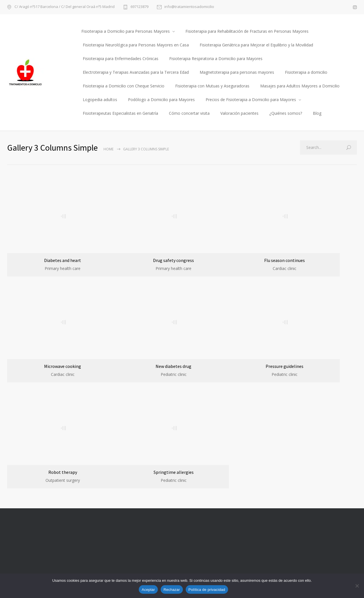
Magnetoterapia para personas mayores (237, 72)
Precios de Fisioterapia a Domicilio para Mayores (251, 100)
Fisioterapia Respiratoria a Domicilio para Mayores (216, 59)
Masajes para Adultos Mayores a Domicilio (300, 86)
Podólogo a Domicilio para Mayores (161, 100)
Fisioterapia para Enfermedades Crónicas (121, 59)
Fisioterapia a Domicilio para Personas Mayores (126, 31)
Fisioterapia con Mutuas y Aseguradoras (212, 86)
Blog (317, 113)
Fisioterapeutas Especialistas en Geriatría (120, 113)
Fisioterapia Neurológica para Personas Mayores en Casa (136, 45)
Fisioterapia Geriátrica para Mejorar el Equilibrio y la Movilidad (256, 45)
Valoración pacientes (239, 113)
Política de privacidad (207, 590)
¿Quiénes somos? (286, 113)
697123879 (139, 7)
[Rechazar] (357, 586)
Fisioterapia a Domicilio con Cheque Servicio (124, 86)
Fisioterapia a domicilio (306, 72)
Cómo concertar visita (189, 113)
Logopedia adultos (100, 100)
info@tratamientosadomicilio (189, 7)
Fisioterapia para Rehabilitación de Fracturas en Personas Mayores (247, 31)
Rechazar (172, 590)
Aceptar (148, 590)
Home (108, 149)
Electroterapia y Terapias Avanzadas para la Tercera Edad (136, 72)
